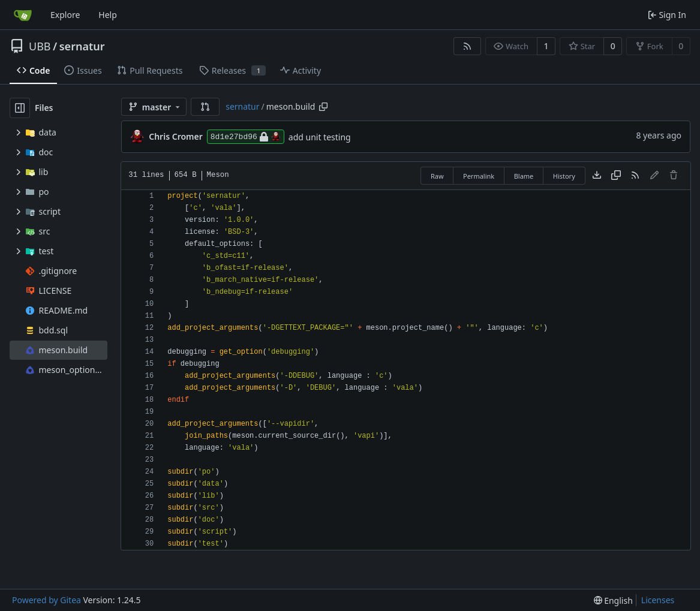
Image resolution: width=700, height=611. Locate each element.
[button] (205, 107)
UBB (40, 46)
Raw (437, 176)
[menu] (613, 601)
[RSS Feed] (467, 46)
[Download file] (597, 176)
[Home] (23, 15)
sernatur (82, 46)
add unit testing (320, 137)
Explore (65, 15)
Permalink (479, 176)
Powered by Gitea (46, 600)
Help (108, 15)
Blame (524, 176)
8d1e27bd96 (246, 137)
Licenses (658, 600)
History (564, 176)
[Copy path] (323, 107)
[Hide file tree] (20, 108)
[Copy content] (616, 176)
